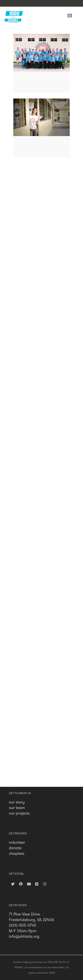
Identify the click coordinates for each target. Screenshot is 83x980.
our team (17, 808)
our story (17, 802)
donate (15, 848)
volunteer (17, 842)
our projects (19, 813)
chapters (17, 853)
